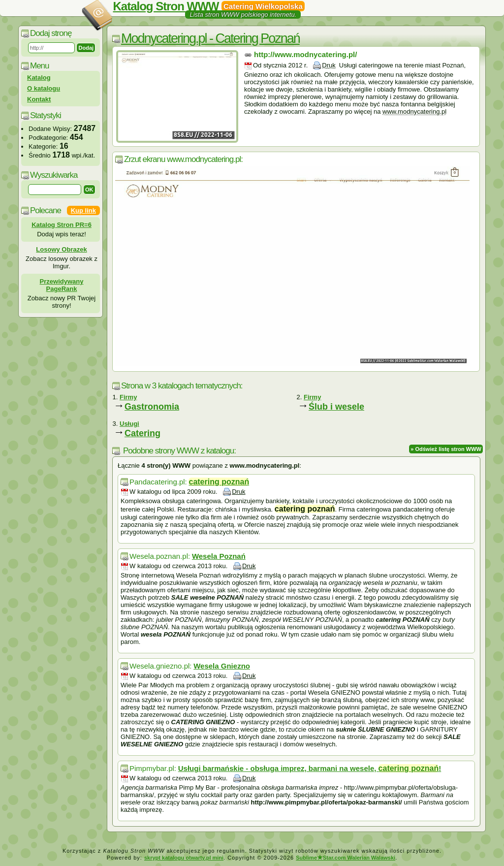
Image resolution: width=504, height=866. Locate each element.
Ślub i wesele (336, 407)
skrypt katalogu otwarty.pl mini (184, 858)
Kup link (83, 210)
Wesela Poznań (219, 556)
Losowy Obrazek (61, 249)
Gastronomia (152, 407)
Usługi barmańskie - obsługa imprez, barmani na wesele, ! (310, 768)
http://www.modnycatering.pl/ (305, 54)
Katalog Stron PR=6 (62, 225)
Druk (329, 65)
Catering (142, 433)
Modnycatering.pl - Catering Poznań (210, 38)
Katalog (39, 78)
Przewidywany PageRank (62, 285)
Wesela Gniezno (222, 666)
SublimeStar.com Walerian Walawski (346, 858)
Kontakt (39, 99)
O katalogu (44, 88)
